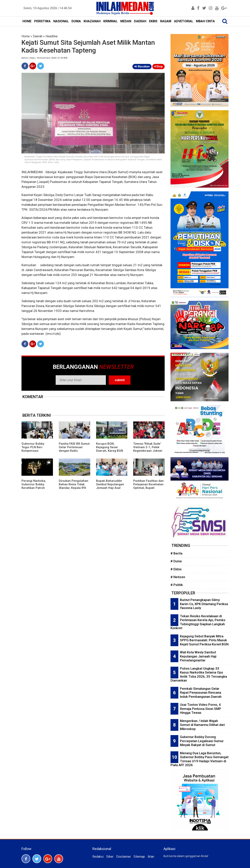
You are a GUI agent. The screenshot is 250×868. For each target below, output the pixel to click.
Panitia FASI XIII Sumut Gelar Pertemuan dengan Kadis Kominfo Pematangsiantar (74, 451)
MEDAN (126, 21)
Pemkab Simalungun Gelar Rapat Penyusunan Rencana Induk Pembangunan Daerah (201, 693)
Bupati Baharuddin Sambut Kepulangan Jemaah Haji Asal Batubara (110, 486)
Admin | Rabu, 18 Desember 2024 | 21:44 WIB (44, 58)
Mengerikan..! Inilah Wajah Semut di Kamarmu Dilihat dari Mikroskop (202, 725)
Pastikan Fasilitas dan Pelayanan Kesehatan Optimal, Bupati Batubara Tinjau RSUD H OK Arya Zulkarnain (149, 488)
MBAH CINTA (205, 21)
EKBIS (153, 21)
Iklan (151, 857)
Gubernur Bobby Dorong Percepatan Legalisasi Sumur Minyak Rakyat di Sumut (202, 741)
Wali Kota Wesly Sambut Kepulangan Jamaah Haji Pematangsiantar (198, 656)
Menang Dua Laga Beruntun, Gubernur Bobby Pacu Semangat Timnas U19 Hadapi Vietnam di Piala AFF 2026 (200, 759)
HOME (27, 21)
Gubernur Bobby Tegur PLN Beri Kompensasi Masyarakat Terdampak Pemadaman (33, 452)
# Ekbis (176, 569)
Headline (52, 36)
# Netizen (178, 577)
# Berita (176, 553)
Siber (110, 857)
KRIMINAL (110, 21)
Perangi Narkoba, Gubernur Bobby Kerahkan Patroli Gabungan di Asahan (36, 486)
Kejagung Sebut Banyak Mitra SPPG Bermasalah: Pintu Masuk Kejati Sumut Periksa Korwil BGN (204, 640)
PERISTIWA (42, 21)
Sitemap (139, 857)
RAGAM (166, 21)
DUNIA (76, 21)
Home (26, 36)
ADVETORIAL (184, 21)
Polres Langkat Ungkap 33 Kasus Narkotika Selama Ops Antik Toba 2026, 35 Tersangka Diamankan (199, 675)
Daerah (38, 36)
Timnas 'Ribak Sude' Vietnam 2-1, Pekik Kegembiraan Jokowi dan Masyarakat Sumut (148, 451)
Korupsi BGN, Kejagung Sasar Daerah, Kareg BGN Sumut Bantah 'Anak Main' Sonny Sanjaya (110, 451)
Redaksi (98, 857)
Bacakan (142, 66)
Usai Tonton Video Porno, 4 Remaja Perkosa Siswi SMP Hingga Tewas (200, 709)
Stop (158, 66)
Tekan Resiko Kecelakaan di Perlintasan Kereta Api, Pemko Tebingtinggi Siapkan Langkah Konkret (198, 622)
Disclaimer (124, 857)
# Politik (177, 585)
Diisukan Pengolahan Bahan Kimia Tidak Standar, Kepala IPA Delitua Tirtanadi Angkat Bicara (74, 488)
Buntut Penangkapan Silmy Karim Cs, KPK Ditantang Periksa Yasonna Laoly (204, 604)
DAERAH (140, 21)
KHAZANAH (92, 21)
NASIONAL (61, 21)
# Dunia (176, 561)
